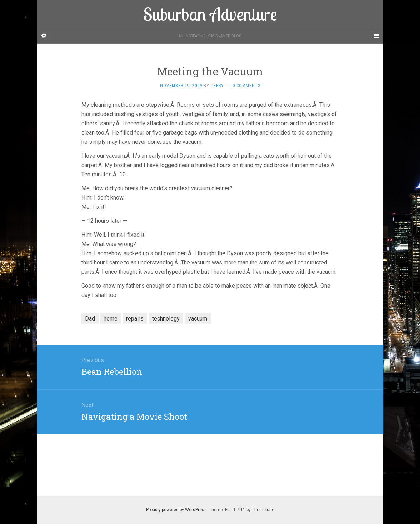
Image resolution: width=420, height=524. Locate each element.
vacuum (198, 319)
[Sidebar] (44, 36)
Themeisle (262, 510)
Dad (90, 319)
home (111, 319)
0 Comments (246, 86)
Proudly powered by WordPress (176, 510)
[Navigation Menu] (376, 36)
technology (166, 319)
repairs (135, 319)
